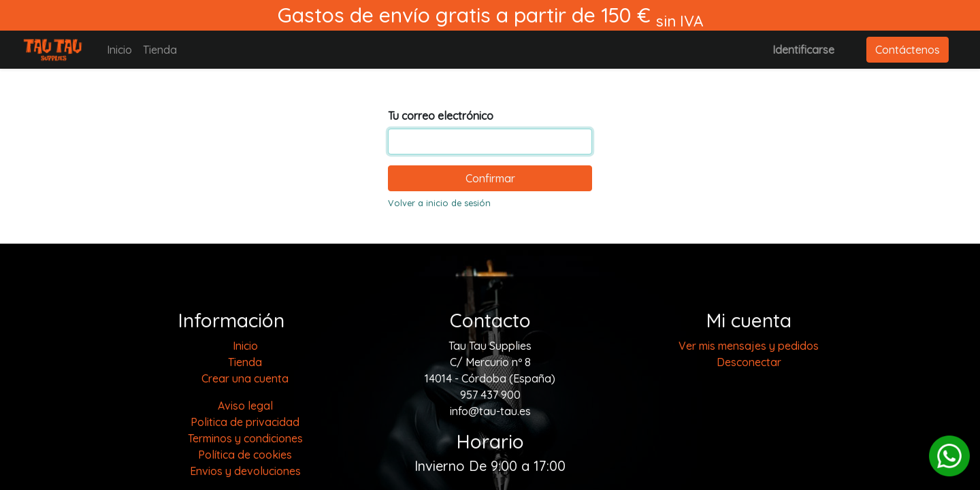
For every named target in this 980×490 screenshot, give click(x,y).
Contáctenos (908, 50)
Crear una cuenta (245, 378)
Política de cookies (245, 455)
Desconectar (749, 362)
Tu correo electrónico (441, 116)
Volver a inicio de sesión (439, 203)
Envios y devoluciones (245, 471)
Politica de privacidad (245, 422)
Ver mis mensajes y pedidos (749, 346)
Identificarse (803, 50)
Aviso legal (245, 406)
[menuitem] (119, 50)
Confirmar (490, 178)
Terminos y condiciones (245, 438)
